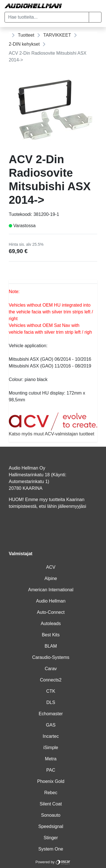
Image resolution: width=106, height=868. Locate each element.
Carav (51, 669)
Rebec (51, 793)
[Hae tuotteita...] (47, 17)
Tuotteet (26, 35)
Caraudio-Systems (51, 657)
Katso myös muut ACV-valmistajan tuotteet (53, 424)
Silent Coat (51, 804)
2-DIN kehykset (24, 44)
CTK (51, 691)
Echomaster (51, 714)
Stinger (51, 838)
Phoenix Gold (51, 781)
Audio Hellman (51, 601)
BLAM (51, 646)
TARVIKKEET (57, 35)
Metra (51, 759)
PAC (51, 770)
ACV (51, 567)
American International (51, 590)
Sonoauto (51, 815)
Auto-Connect (51, 612)
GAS (51, 725)
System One (51, 849)
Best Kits (51, 635)
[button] (95, 17)
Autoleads (51, 624)
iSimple (51, 748)
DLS (51, 702)
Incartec (51, 736)
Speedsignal (51, 826)
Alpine (51, 578)
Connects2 (51, 680)
